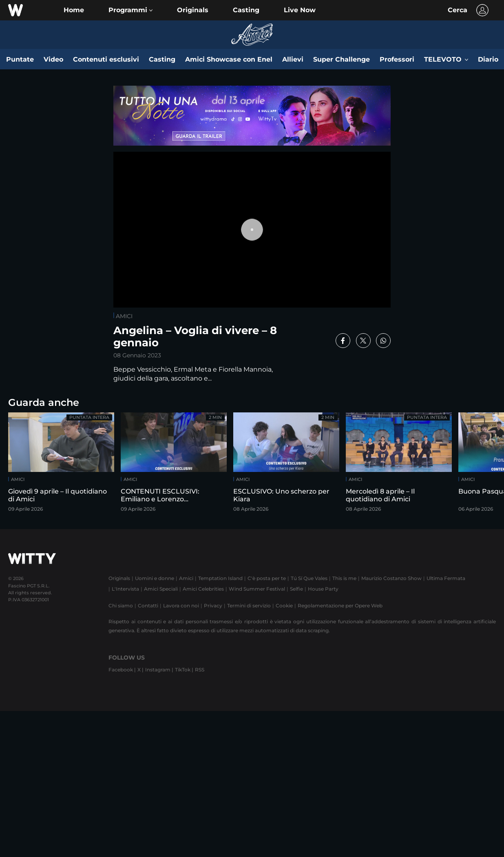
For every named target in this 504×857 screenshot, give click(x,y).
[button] (130, 10)
